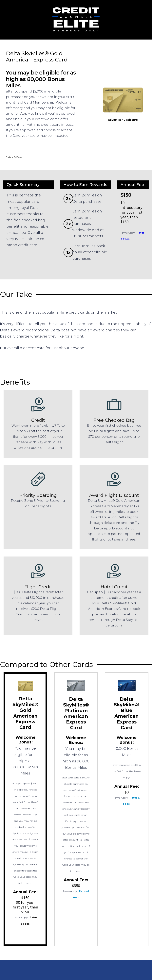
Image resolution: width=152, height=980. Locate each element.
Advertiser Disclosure (123, 120)
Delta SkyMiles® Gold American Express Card (25, 713)
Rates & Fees (14, 157)
